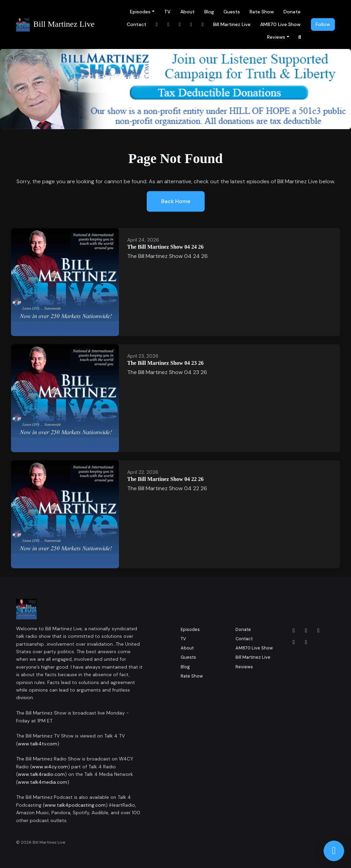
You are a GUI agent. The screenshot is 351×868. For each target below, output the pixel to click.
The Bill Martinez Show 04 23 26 (165, 363)
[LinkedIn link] (180, 24)
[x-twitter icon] (294, 642)
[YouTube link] (191, 24)
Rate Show (262, 12)
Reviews (276, 37)
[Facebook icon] (294, 631)
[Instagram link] (168, 24)
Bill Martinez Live (232, 24)
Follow (323, 24)
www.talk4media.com (43, 782)
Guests (232, 12)
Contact (137, 24)
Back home (176, 201)
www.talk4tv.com (38, 744)
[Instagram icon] (306, 631)
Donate (292, 12)
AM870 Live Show (280, 24)
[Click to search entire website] (300, 37)
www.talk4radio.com (41, 774)
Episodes (140, 12)
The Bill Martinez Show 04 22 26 (165, 479)
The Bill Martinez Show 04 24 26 (165, 247)
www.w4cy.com (50, 767)
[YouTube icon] (306, 642)
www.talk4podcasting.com (75, 805)
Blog (209, 12)
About (187, 12)
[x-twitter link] (203, 24)
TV (167, 12)
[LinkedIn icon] (318, 631)
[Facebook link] (157, 24)
